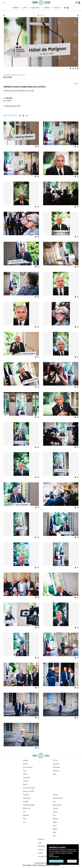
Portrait (55, 760)
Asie (54, 802)
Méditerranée (57, 805)
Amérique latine (58, 798)
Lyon (24, 822)
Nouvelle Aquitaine (29, 805)
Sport (25, 771)
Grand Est (26, 795)
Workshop (56, 771)
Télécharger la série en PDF (13, 106)
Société (25, 764)
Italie (54, 832)
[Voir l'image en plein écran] (78, 68)
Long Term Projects (29, 788)
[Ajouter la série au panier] (27, 116)
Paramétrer (72, 861)
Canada (55, 812)
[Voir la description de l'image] (75, 68)
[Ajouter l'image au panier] (73, 68)
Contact (57, 8)
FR (75, 84)
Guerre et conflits (29, 791)
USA (54, 815)
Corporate (56, 764)
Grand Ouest (27, 798)
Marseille (26, 815)
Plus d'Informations (54, 857)
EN (78, 84)
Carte (25, 8)
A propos (47, 8)
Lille (24, 812)
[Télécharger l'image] (71, 68)
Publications (35, 8)
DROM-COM (27, 808)
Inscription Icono (43, 856)
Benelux (55, 819)
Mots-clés (9, 98)
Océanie (55, 808)
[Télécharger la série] (24, 116)
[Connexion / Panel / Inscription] (79, 3)
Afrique (55, 795)
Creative (26, 781)
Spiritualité (26, 778)
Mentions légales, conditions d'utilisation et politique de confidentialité (41, 865)
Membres (16, 8)
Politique (26, 760)
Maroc (55, 826)
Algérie (55, 829)
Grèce (55, 836)
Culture (25, 774)
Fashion (25, 784)
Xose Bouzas (8, 77)
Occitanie (26, 802)
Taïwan (55, 822)
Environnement (28, 767)
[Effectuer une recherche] (76, 3)
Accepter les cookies (56, 861)
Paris (25, 819)
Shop (54, 774)
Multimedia (56, 767)
